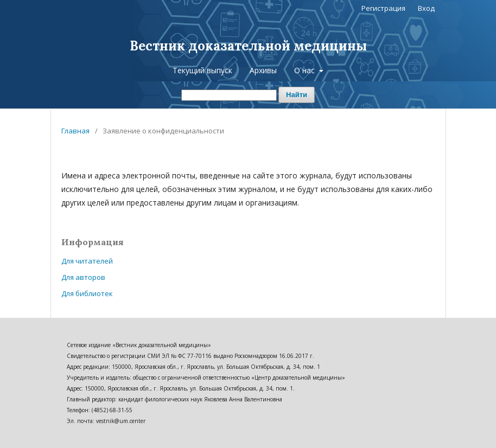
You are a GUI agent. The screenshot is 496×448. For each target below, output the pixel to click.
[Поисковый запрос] (229, 95)
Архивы (263, 70)
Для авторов (83, 277)
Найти (297, 95)
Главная (75, 131)
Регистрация (383, 8)
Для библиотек (87, 293)
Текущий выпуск (202, 70)
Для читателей (87, 261)
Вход (426, 8)
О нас (306, 70)
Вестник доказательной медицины (248, 46)
